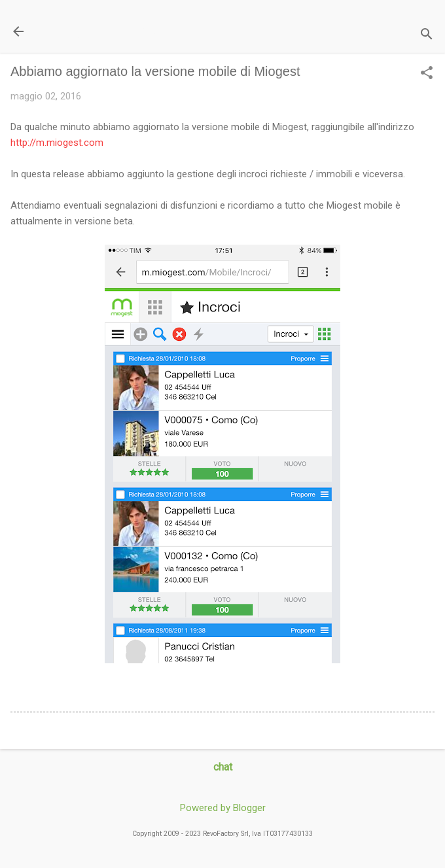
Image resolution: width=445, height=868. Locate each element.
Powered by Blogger (223, 808)
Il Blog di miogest (102, 31)
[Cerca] (427, 36)
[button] (427, 74)
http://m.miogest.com (57, 143)
